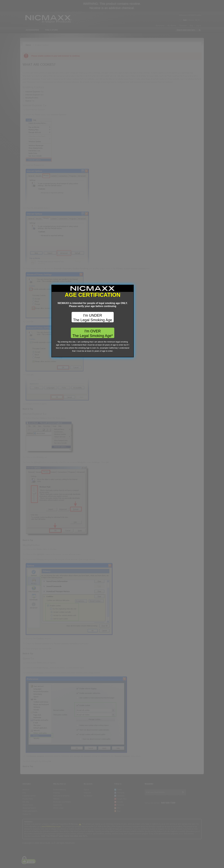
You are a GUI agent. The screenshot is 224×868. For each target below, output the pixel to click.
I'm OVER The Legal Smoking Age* (112, 447)
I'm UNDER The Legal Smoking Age (112, 431)
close (151, 468)
